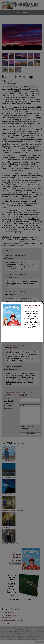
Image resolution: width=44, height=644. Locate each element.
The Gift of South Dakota (32, 307)
